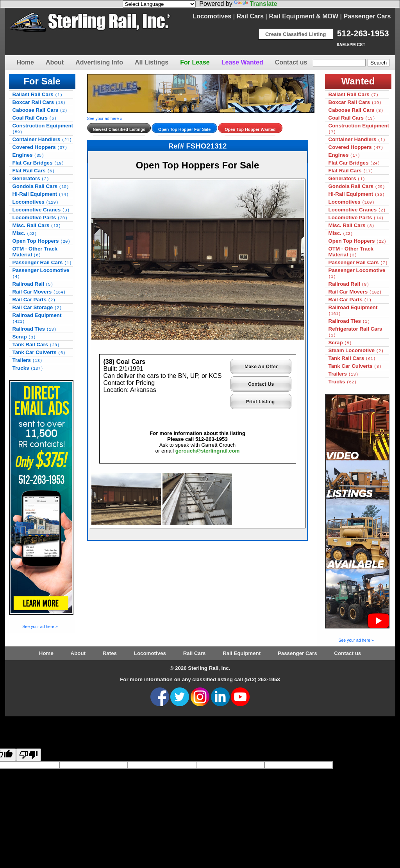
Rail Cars (250, 16)
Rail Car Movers (39, 292)
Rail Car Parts (34, 300)
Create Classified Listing (296, 34)
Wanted (358, 81)
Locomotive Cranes (41, 210)
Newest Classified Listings (119, 129)
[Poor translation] (29, 755)
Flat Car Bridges (38, 163)
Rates (110, 653)
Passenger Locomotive (41, 273)
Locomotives (212, 16)
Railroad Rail (33, 284)
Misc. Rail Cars (37, 225)
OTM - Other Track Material (35, 252)
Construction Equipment (43, 129)
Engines (28, 155)
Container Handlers (42, 139)
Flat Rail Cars (34, 171)
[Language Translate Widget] (159, 4)
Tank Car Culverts (39, 352)
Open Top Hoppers (41, 241)
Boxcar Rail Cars (39, 102)
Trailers (28, 360)
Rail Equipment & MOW (304, 16)
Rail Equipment (242, 653)
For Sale (42, 81)
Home (25, 62)
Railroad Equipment (37, 318)
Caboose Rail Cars (40, 110)
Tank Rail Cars (36, 345)
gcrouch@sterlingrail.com (208, 451)
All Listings (152, 62)
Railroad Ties (35, 329)
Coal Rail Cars (35, 118)
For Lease (195, 62)
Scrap (24, 337)
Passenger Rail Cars (42, 262)
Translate (255, 4)
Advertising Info (99, 62)
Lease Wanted (242, 62)
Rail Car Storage (37, 307)
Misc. (25, 233)
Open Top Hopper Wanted (250, 129)
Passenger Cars (367, 16)
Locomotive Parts (40, 217)
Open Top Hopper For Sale (184, 129)
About (55, 62)
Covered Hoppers (40, 147)
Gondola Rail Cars (41, 186)
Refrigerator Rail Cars (355, 332)
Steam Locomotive (356, 350)
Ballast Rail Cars (37, 94)
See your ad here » (40, 626)
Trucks (28, 368)
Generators (31, 178)
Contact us (291, 62)
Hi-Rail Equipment (41, 194)
